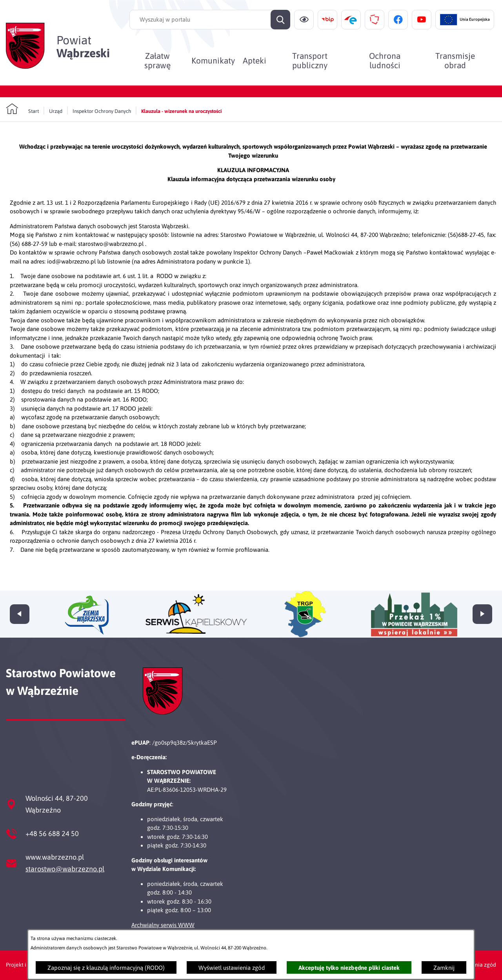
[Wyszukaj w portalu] (210, 20)
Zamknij (444, 968)
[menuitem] (157, 60)
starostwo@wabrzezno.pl (65, 869)
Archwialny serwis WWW (163, 925)
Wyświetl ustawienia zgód (232, 968)
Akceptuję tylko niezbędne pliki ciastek (349, 968)
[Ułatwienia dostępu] (304, 20)
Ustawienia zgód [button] (476, 965)
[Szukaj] (280, 20)
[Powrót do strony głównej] (22, 109)
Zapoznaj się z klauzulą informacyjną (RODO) (106, 968)
